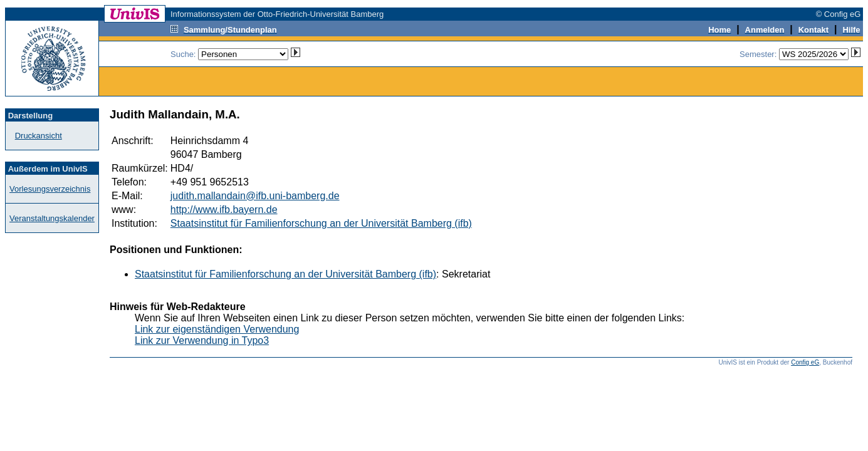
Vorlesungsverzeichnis (50, 189)
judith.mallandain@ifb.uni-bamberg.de (255, 196)
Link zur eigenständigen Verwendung (217, 329)
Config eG (805, 362)
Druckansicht (39, 136)
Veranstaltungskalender (52, 218)
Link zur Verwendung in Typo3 (202, 340)
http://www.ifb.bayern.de (224, 210)
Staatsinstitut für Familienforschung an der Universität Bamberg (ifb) (321, 223)
